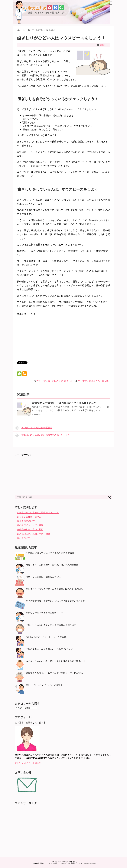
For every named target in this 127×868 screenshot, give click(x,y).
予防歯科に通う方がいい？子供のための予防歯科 (50, 553)
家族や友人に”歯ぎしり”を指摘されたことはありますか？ (64, 403)
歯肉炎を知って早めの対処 (30, 530)
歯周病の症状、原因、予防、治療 (34, 534)
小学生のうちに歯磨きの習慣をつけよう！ (38, 513)
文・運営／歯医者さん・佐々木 (93, 381)
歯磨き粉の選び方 (26, 521)
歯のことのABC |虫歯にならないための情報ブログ (60, 863)
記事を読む (37, 414)
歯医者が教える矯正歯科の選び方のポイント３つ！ (43, 435)
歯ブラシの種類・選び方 (29, 517)
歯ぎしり (104, 45)
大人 (39, 381)
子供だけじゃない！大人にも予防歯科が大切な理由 (51, 625)
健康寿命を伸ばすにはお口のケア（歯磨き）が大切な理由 (54, 673)
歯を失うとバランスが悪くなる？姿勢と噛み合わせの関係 (54, 589)
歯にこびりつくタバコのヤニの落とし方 (46, 685)
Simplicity (71, 861)
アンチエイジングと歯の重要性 (34, 428)
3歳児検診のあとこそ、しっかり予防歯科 (46, 637)
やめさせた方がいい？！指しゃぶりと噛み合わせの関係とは (55, 661)
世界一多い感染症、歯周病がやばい (43, 577)
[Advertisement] (40, 335)
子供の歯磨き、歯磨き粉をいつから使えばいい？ (50, 649)
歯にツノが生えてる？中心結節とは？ (44, 613)
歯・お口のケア (55, 381)
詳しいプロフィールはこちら (29, 763)
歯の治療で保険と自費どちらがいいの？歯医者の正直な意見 (55, 601)
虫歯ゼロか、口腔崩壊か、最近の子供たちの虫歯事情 (52, 565)
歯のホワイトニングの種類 (30, 525)
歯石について (24, 538)
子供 (44, 381)
